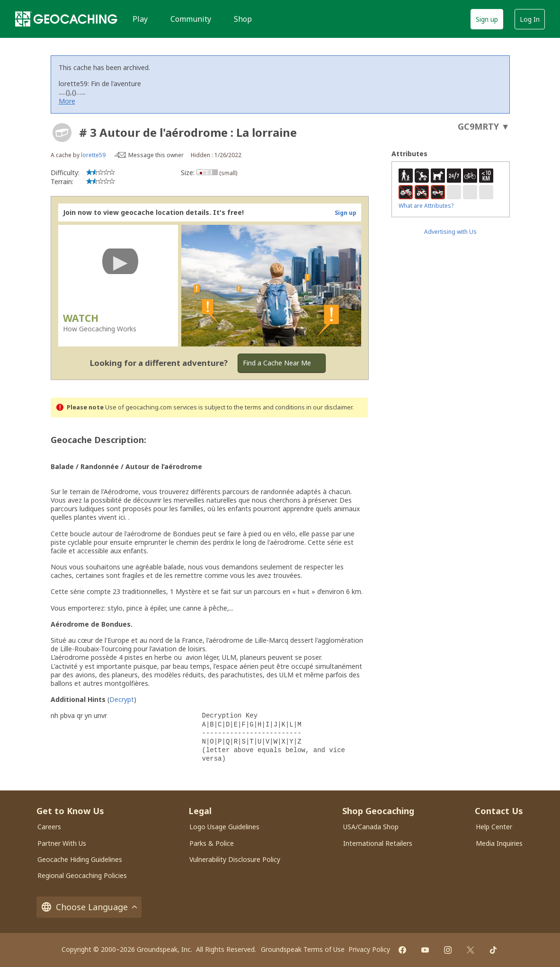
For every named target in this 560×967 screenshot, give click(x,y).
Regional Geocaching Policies (82, 875)
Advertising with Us (450, 232)
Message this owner (156, 155)
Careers (49, 827)
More (67, 101)
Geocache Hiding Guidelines (80, 859)
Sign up (487, 19)
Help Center (494, 827)
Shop (243, 19)
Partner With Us (62, 843)
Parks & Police (212, 843)
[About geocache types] (62, 133)
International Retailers (378, 843)
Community (191, 19)
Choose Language (89, 907)
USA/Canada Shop (371, 827)
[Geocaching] (66, 19)
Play (140, 19)
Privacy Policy (369, 949)
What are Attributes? (426, 206)
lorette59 (93, 155)
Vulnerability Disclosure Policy (235, 859)
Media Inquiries (499, 843)
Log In (530, 19)
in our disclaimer (329, 407)
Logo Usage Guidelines (224, 827)
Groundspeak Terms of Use (303, 949)
